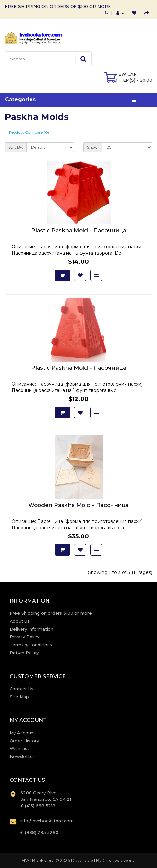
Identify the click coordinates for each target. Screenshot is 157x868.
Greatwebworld (119, 860)
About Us (20, 621)
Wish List (19, 748)
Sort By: (16, 147)
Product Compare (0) (29, 132)
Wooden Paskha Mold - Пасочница (78, 505)
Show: (93, 147)
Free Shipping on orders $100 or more (51, 613)
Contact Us (22, 689)
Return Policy (24, 653)
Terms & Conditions (31, 645)
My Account (22, 733)
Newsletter (22, 756)
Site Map (19, 697)
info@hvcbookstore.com (47, 821)
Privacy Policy (24, 637)
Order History (24, 741)
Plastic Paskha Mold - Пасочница (79, 230)
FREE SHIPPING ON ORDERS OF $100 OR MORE (58, 6)
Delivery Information (31, 629)
